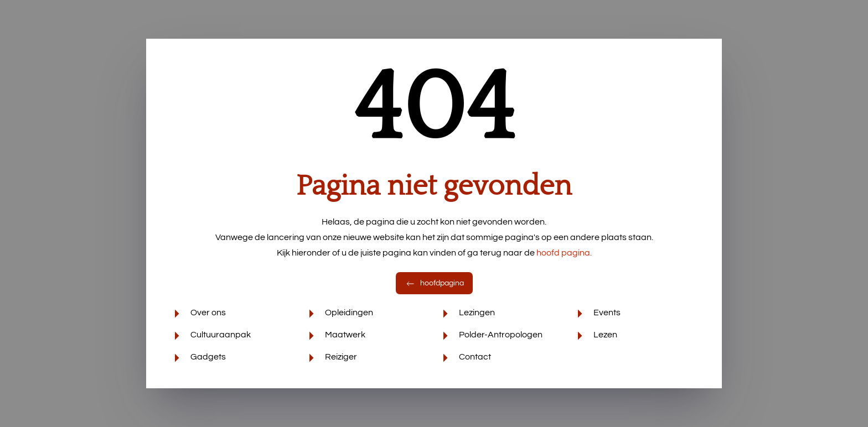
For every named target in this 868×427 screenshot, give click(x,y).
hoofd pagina (564, 253)
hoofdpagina (434, 283)
